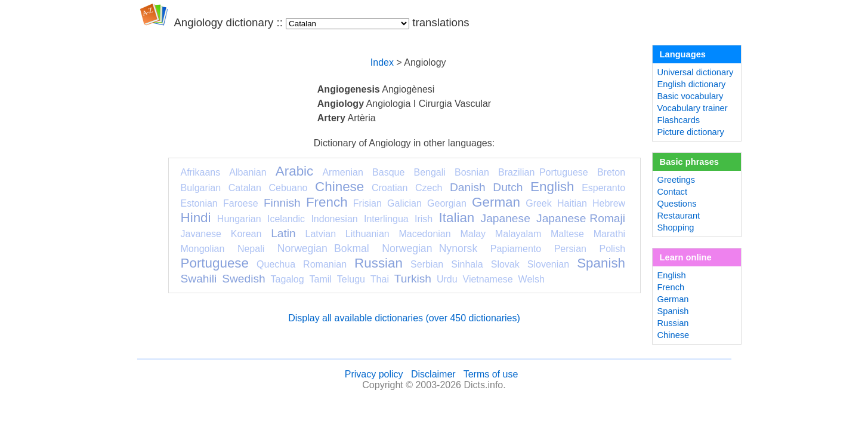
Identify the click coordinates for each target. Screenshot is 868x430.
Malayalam (518, 234)
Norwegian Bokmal (323, 248)
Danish (468, 187)
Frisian (367, 203)
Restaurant (679, 216)
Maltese (567, 234)
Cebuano (288, 188)
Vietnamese (488, 279)
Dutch (508, 187)
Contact (673, 192)
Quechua (276, 264)
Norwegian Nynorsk (430, 248)
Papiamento (516, 249)
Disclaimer (433, 374)
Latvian (321, 234)
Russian (379, 263)
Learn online (686, 257)
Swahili (199, 279)
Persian (570, 249)
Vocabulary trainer (693, 108)
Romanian (325, 264)
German (496, 202)
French (327, 202)
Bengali (429, 172)
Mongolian (203, 249)
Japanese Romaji (581, 218)
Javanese (201, 234)
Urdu (447, 279)
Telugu (351, 279)
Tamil (321, 279)
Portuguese (215, 263)
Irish (424, 219)
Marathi (609, 234)
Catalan (245, 188)
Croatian (390, 188)
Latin (283, 233)
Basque (388, 172)
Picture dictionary (691, 132)
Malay (473, 234)
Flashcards (679, 120)
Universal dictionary (696, 72)
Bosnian (472, 172)
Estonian (199, 203)
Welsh (532, 279)
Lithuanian (367, 234)
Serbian (427, 264)
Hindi (196, 218)
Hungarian (239, 219)
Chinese (339, 187)
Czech (429, 188)
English (552, 187)
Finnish (282, 203)
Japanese (506, 218)
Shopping (676, 228)
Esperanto (603, 188)
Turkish (413, 279)
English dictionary (692, 84)
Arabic (294, 171)
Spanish (601, 263)
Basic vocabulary (691, 96)
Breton (611, 172)
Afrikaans (201, 172)
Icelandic (286, 219)
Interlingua (386, 219)
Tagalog (288, 279)
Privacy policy (374, 374)
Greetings (677, 180)
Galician (404, 203)
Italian (457, 218)
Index (382, 62)
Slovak (505, 264)
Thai (380, 279)
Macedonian (424, 234)
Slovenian (548, 264)
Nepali (251, 249)
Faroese (241, 203)
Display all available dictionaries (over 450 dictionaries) (404, 318)
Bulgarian (201, 188)
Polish (612, 249)
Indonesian (334, 219)
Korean (246, 234)
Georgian (447, 203)
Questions (677, 204)
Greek (539, 203)
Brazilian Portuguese (543, 172)
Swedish (244, 279)
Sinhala (467, 264)
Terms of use (491, 374)
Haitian (572, 203)
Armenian (342, 172)
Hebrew (609, 203)
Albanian (248, 172)
